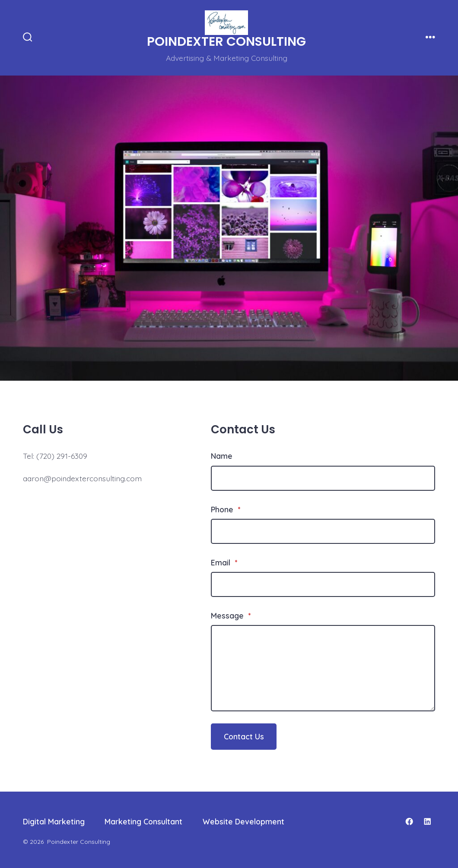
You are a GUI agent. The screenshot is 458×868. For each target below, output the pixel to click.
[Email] (323, 584)
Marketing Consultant (143, 821)
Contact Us (244, 736)
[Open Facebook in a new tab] (409, 821)
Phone (226, 509)
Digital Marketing (54, 821)
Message (231, 615)
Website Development (243, 821)
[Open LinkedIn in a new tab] (427, 821)
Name (222, 456)
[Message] (323, 668)
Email (224, 562)
